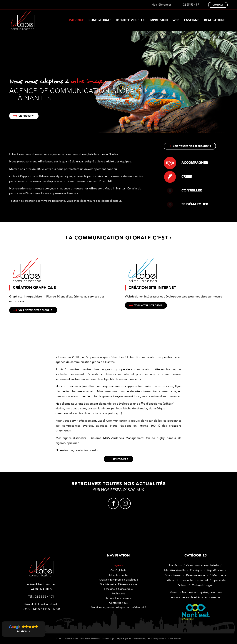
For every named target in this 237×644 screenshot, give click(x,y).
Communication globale (202, 565)
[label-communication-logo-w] (23, 20)
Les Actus (175, 565)
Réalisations (118, 594)
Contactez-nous (118, 603)
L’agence (118, 565)
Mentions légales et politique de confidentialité (118, 607)
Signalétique (215, 570)
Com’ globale (118, 570)
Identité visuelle (118, 575)
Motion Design (202, 585)
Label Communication (171, 639)
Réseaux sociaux (197, 575)
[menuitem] (76, 20)
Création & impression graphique (118, 580)
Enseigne (196, 570)
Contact (218, 5)
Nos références (161, 5)
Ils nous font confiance (118, 598)
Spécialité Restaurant (194, 580)
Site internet (173, 575)
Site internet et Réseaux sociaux (118, 584)
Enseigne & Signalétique (118, 589)
